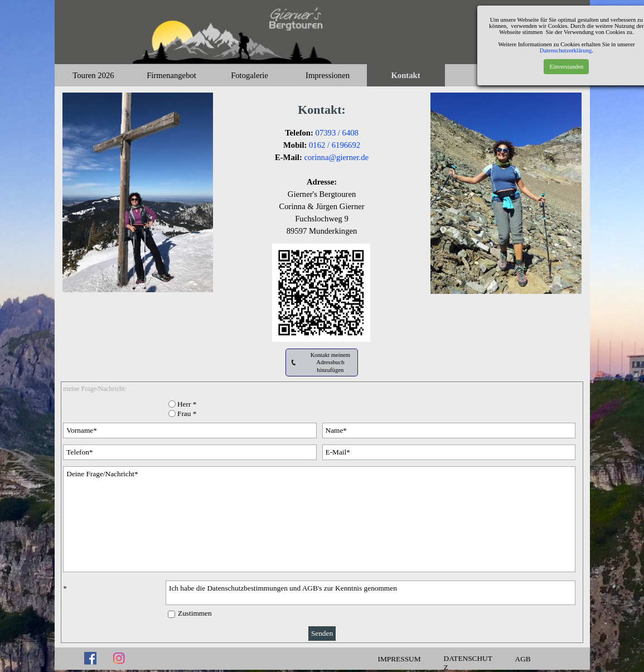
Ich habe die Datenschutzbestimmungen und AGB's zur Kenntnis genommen (371, 593)
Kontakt (405, 75)
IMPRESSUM (400, 659)
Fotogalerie (250, 75)
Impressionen (328, 75)
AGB (523, 659)
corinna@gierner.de (336, 157)
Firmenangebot (171, 75)
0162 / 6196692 (335, 145)
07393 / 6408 (337, 133)
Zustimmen (195, 613)
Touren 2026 (93, 75)
